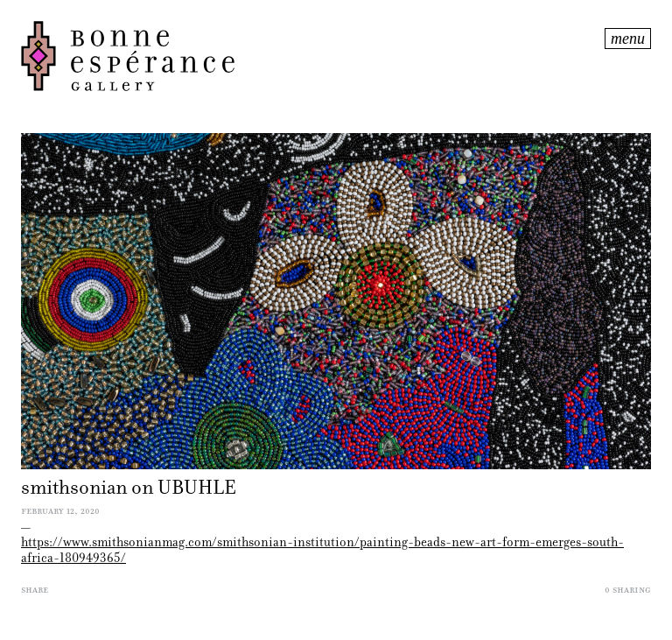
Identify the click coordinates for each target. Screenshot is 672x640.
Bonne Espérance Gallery (311, 56)
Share (35, 589)
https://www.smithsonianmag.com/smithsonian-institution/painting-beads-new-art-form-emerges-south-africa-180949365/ (322, 550)
